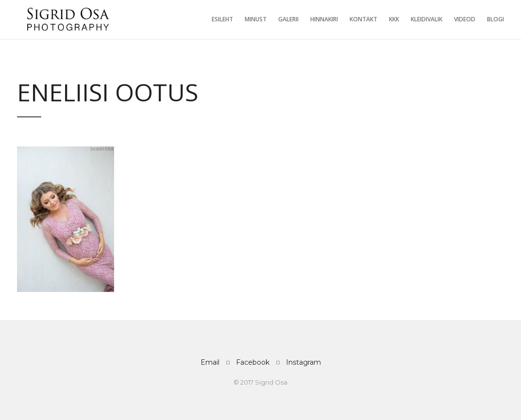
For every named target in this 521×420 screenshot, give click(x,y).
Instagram (303, 362)
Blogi (496, 19)
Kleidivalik (427, 19)
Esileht (222, 19)
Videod (465, 19)
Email (210, 362)
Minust (256, 19)
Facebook (253, 362)
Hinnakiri (324, 19)
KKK (394, 19)
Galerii (288, 19)
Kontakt (363, 19)
